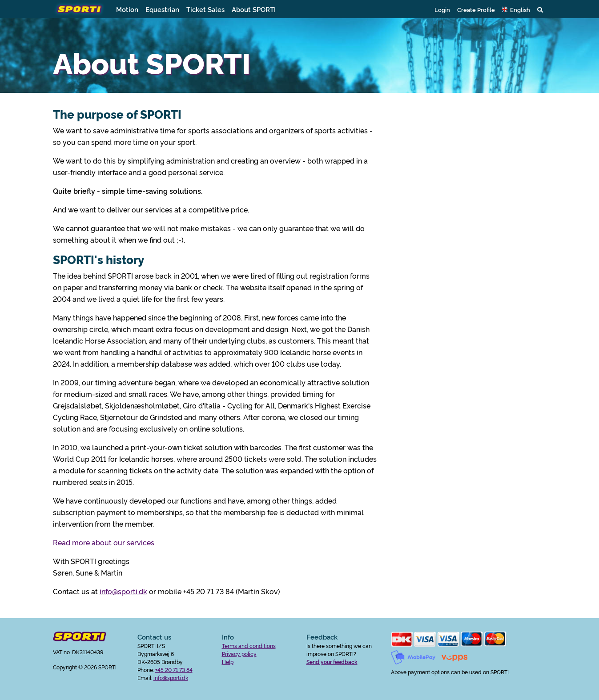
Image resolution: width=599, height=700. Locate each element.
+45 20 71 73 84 (174, 670)
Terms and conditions (249, 646)
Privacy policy (239, 654)
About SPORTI (254, 9)
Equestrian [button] (162, 9)
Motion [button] (127, 9)
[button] (516, 9)
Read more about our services (104, 542)
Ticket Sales (205, 9)
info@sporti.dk (123, 591)
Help (228, 662)
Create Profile (476, 9)
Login (442, 9)
